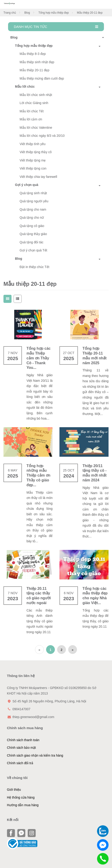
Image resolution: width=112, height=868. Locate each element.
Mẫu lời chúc (25, 87)
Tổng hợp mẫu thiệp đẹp (54, 13)
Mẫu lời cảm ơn (31, 119)
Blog (27, 13)
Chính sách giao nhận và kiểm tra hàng (35, 755)
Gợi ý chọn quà (27, 185)
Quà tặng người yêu (34, 201)
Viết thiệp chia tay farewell (38, 177)
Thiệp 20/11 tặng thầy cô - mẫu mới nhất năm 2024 (94, 473)
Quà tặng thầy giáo (33, 234)
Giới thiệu (14, 790)
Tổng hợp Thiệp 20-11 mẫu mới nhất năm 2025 (94, 356)
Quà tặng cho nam (33, 209)
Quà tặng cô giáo (32, 226)
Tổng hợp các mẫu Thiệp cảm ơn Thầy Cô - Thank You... (38, 358)
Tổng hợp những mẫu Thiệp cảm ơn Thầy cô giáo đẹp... (38, 475)
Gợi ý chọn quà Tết (33, 250)
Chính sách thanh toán (23, 740)
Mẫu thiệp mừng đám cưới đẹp (42, 78)
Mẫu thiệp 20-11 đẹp (34, 70)
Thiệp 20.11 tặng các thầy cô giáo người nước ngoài (39, 596)
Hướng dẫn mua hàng (23, 805)
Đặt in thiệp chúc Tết (34, 267)
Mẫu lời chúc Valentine (36, 128)
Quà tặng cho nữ (32, 218)
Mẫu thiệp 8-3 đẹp (33, 54)
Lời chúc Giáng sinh (34, 103)
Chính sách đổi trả (20, 763)
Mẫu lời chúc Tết (32, 111)
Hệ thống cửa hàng (21, 797)
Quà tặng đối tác (31, 242)
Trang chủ (10, 13)
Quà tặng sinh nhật (33, 193)
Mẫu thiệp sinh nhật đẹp (37, 62)
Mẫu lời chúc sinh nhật (36, 95)
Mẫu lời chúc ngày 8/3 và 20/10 (42, 136)
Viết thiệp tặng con (33, 168)
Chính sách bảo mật (21, 748)
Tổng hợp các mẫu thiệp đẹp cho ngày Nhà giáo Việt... (95, 596)
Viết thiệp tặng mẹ (33, 160)
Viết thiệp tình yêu (32, 144)
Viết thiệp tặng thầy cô (36, 152)
